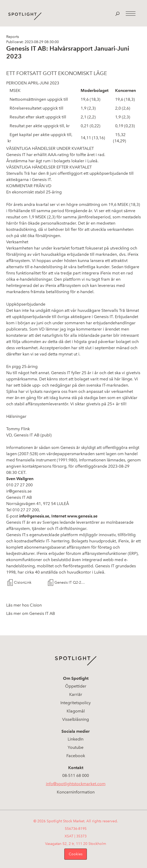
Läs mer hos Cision (24, 605)
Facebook (76, 756)
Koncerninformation (76, 792)
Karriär (76, 694)
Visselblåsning (76, 719)
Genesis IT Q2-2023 (70, 583)
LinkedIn (76, 739)
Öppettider (76, 686)
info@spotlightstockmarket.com (76, 784)
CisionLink (23, 583)
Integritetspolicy (76, 703)
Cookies (76, 854)
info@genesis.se (34, 516)
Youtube (76, 747)
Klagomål (76, 711)
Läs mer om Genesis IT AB (31, 613)
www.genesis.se (82, 516)
